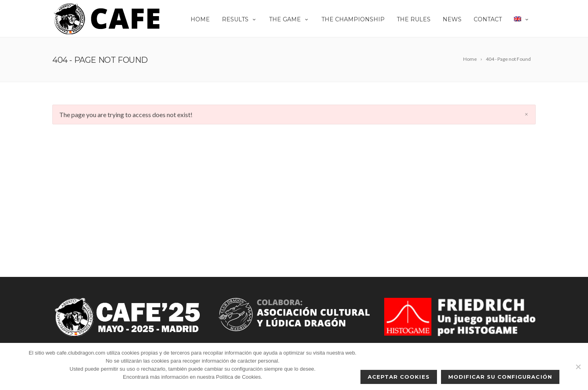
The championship (353, 19)
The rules (414, 19)
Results (239, 19)
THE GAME (289, 19)
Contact (488, 19)
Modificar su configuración (500, 377)
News (452, 19)
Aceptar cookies (399, 377)
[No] (578, 367)
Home (200, 19)
